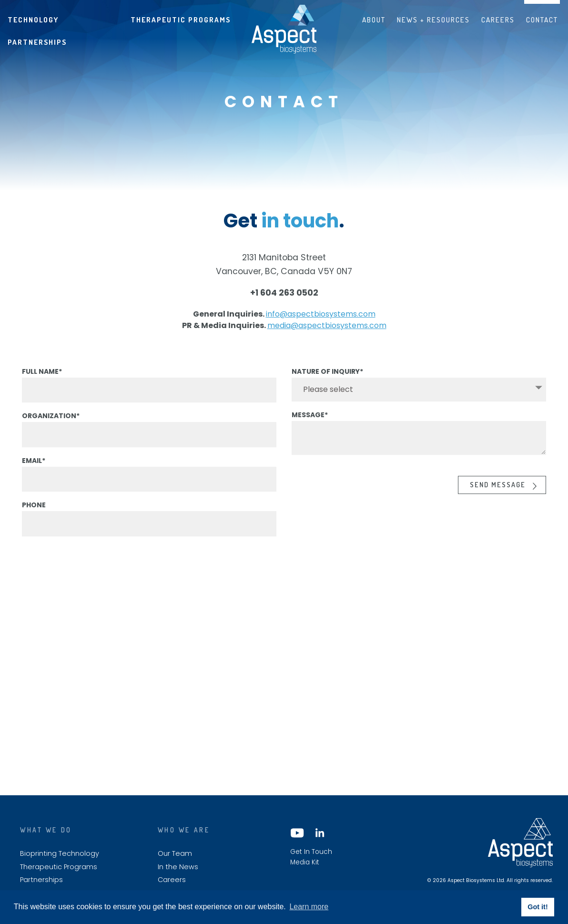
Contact (542, 20)
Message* (310, 424)
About (374, 20)
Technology (33, 20)
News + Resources (433, 20)
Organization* (51, 425)
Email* (34, 470)
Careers (498, 20)
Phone (34, 514)
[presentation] (364, 491)
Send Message (498, 494)
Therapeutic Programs (181, 20)
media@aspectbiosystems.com (327, 335)
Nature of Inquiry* (327, 380)
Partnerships (37, 42)
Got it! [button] (538, 907)
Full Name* (42, 380)
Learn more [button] (309, 907)
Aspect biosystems (284, 29)
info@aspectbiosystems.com (321, 323)
